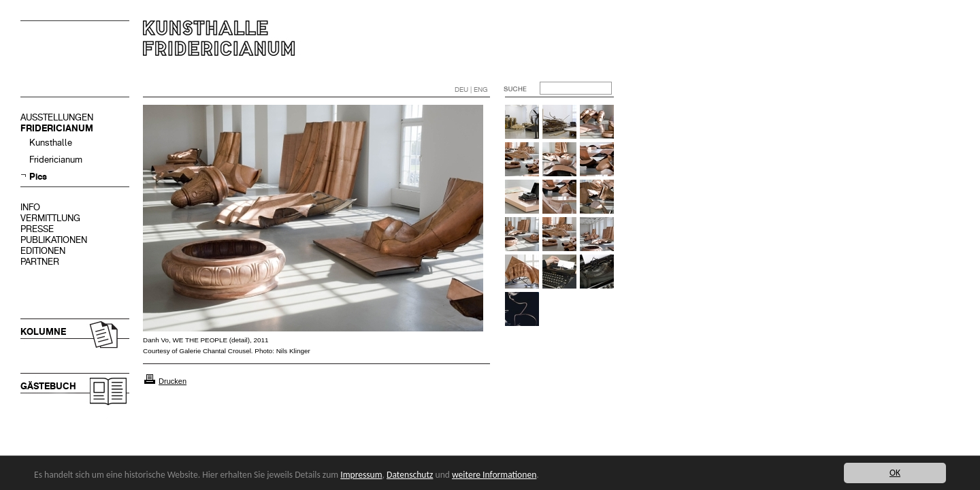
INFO (30, 207)
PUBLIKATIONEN (54, 240)
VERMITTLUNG (50, 218)
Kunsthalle (51, 143)
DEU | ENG (471, 89)
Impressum (361, 475)
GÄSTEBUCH (48, 386)
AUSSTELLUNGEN (57, 117)
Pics (38, 177)
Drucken (173, 381)
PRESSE (37, 229)
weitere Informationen (494, 475)
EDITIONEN (43, 251)
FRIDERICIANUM (57, 128)
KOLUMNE (43, 332)
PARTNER (40, 262)
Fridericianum (56, 160)
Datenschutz (410, 475)
